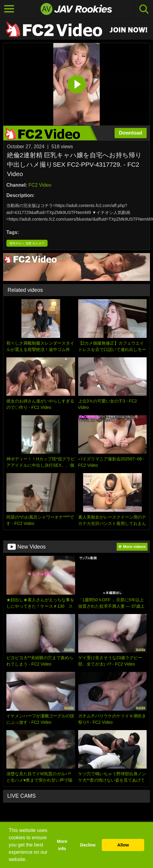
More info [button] (62, 845)
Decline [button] (88, 845)
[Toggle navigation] (9, 9)
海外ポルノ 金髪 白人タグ (27, 243)
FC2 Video (40, 185)
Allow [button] (123, 845)
